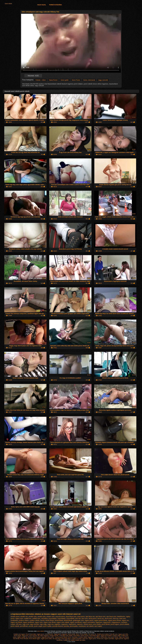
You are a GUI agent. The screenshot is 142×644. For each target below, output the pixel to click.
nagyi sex (50, 624)
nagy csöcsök (103, 80)
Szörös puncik (49, 634)
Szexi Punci (76, 80)
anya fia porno (60, 617)
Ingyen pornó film (123, 634)
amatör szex (42, 617)
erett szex (85, 639)
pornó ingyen (115, 624)
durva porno (93, 618)
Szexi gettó (64, 80)
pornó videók (15, 626)
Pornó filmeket (24, 639)
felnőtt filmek (50, 620)
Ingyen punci (40, 634)
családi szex (36, 618)
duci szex (85, 618)
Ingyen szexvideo (109, 639)
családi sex (28, 618)
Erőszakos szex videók (66, 636)
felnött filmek (68, 620)
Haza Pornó (53, 80)
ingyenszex (107, 622)
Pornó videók (84, 634)
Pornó (69, 637)
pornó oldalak (125, 624)
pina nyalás (97, 624)
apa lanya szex (111, 617)
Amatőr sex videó (80, 640)
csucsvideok (52, 618)
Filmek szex (100, 639)
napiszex (80, 624)
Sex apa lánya (57, 639)
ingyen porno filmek (114, 620)
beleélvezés (121, 617)
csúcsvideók (61, 618)
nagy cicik (26, 624)
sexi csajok (98, 626)
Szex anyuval (33, 636)
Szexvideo (75, 637)
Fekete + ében (41, 80)
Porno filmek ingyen (35, 639)
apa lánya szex (101, 617)
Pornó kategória (55, 5)
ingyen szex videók (63, 622)
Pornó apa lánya (66, 639)
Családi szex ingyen (19, 634)
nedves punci (88, 624)
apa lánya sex (90, 617)
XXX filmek (16, 639)
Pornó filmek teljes (31, 634)
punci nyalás (47, 626)
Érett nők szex (114, 634)
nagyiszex (64, 624)
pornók (31, 626)
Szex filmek (76, 636)
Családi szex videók (69, 640)
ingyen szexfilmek (76, 622)
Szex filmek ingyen (95, 636)
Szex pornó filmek (113, 637)
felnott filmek (59, 620)
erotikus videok (24, 620)
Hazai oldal (42, 5)
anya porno (81, 617)
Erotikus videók (83, 637)
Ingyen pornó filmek (106, 636)
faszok (42, 620)
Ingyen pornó (92, 639)
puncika (66, 626)
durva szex (108, 618)
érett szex (123, 618)
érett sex (116, 618)
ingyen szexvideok (89, 622)
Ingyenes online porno (48, 637)
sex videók (90, 626)
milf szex (19, 624)
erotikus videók (34, 620)
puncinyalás (74, 626)
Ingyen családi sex (22, 637)
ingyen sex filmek (16, 622)
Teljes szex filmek (124, 637)
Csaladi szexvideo (76, 639)
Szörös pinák (71, 634)
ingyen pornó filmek (101, 620)
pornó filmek (106, 624)
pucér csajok (38, 626)
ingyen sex (125, 620)
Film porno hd (92, 634)
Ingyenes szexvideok (94, 637)
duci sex (78, 618)
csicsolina (44, 618)
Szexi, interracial (89, 80)
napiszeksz (72, 624)
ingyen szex (39, 622)
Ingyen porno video (46, 639)
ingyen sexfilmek (28, 622)
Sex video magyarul (43, 636)
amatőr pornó (15, 617)
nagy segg (43, 624)
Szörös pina (104, 637)
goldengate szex (78, 620)
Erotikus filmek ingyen (35, 637)
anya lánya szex (71, 617)
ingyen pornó (89, 620)
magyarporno (116, 622)
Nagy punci (25, 636)
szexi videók (41, 631)
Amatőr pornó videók (103, 634)
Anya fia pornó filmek (61, 637)
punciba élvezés (58, 626)
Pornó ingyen (18, 636)
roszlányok (82, 626)
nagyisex (57, 624)
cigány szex (19, 618)
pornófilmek (24, 626)
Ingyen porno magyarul (60, 634)
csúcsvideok (70, 618)
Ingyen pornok (119, 639)
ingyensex (99, 622)
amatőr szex (33, 617)
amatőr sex (24, 617)
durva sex (101, 618)
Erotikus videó (116, 636)
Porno (78, 634)
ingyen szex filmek (50, 622)
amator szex (51, 617)
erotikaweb (14, 620)
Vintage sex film (54, 636)
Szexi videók (8, 4)
